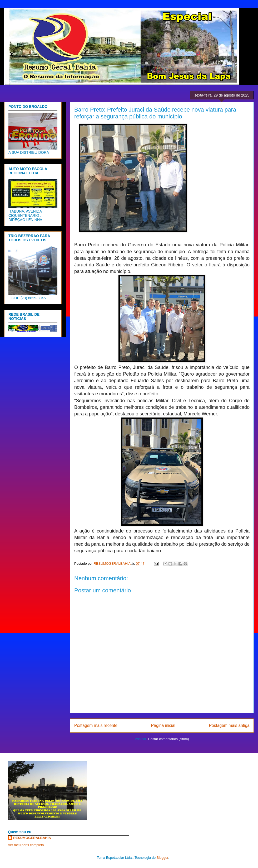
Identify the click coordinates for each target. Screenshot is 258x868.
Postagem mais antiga (229, 725)
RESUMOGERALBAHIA (32, 838)
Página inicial (163, 725)
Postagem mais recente (96, 725)
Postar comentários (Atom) (169, 739)
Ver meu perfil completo (26, 845)
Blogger (162, 858)
